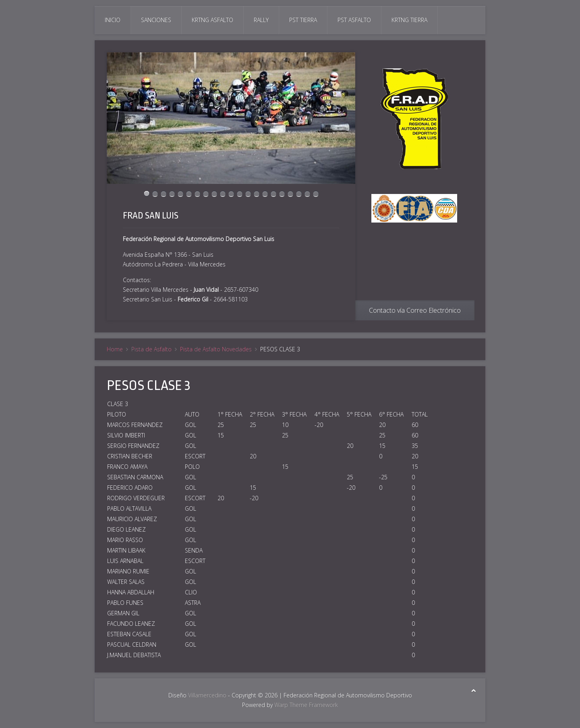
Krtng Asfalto (212, 20)
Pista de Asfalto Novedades (216, 349)
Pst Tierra (303, 20)
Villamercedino (207, 695)
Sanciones (156, 20)
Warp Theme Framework (306, 705)
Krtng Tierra (409, 20)
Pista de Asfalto (151, 349)
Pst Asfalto (354, 20)
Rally (261, 20)
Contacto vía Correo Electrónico (415, 310)
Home (115, 349)
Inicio (113, 20)
